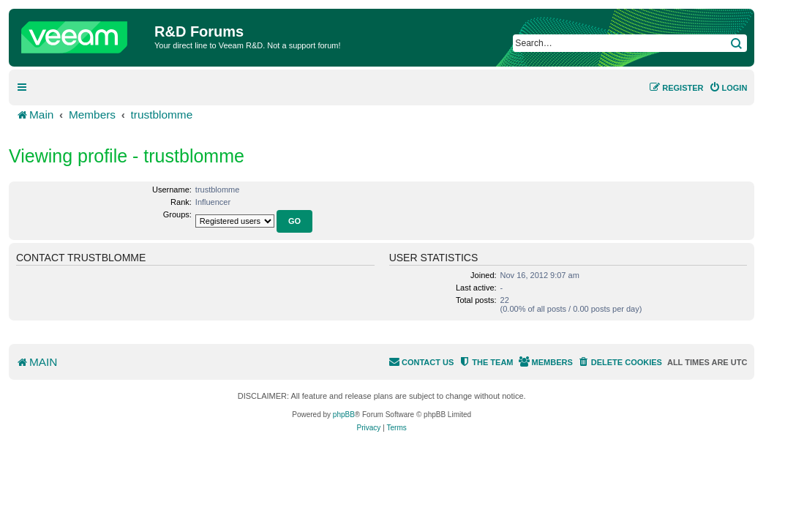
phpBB (344, 415)
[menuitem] (728, 88)
